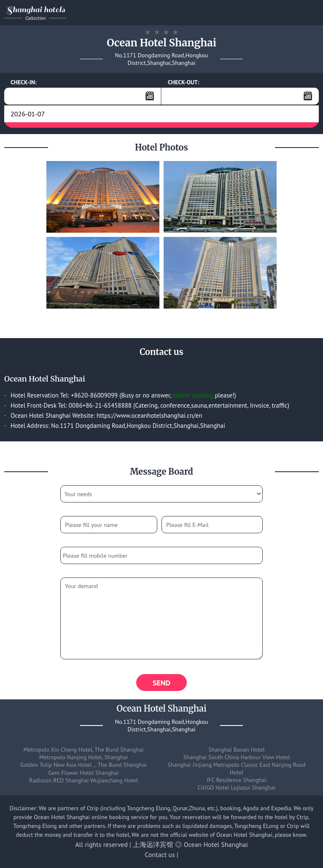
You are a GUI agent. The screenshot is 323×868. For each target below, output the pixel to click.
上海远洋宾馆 (153, 844)
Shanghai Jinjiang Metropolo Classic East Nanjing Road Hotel (237, 769)
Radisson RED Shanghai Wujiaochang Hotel (83, 780)
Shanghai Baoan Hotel (237, 750)
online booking (193, 395)
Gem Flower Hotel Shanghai (83, 773)
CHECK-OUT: (184, 82)
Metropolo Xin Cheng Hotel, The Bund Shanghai (83, 750)
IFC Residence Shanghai (237, 780)
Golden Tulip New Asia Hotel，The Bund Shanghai (83, 765)
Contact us (160, 855)
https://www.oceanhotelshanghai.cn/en (149, 415)
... (150, 96)
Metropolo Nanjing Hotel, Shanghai (83, 757)
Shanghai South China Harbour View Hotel (237, 757)
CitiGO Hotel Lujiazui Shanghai (237, 787)
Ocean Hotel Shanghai (216, 844)
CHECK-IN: (24, 82)
